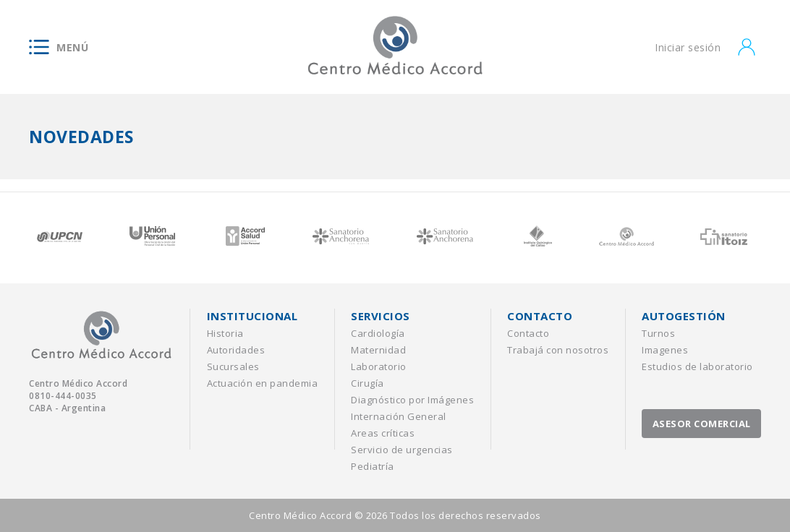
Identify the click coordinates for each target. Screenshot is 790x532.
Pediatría (373, 466)
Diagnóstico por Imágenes (412, 400)
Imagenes (665, 350)
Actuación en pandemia (263, 383)
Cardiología (378, 333)
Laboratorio (379, 366)
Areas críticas (383, 433)
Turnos (658, 333)
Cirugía (368, 383)
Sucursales (233, 366)
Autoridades (236, 350)
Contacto (528, 333)
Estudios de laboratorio (697, 366)
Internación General (399, 416)
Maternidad (378, 350)
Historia (225, 333)
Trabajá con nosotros (558, 350)
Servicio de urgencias (402, 450)
